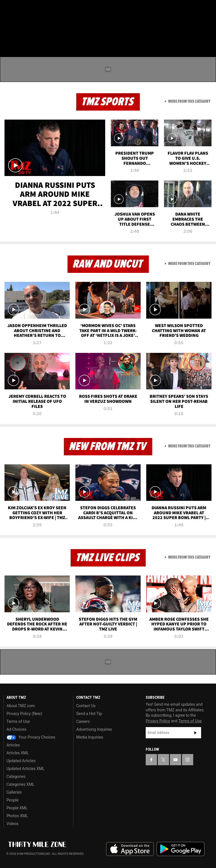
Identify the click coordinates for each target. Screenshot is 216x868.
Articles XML (18, 753)
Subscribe (195, 733)
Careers (83, 721)
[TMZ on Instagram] (49, 9)
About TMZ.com (21, 706)
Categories (16, 776)
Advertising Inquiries (94, 729)
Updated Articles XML (25, 769)
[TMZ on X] (22, 9)
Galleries (14, 792)
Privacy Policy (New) (24, 714)
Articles (13, 745)
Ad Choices (16, 729)
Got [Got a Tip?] (19, 24)
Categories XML (20, 784)
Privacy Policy (158, 721)
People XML (17, 808)
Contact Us (86, 706)
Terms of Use (18, 721)
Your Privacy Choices (31, 737)
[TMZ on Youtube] (36, 9)
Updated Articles (21, 761)
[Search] (208, 38)
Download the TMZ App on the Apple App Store (130, 849)
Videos (13, 824)
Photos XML (17, 816)
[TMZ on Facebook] (9, 9)
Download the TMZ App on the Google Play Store (181, 849)
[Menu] (8, 38)
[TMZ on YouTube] (175, 760)
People (13, 800)
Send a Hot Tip (89, 714)
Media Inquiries (90, 737)
